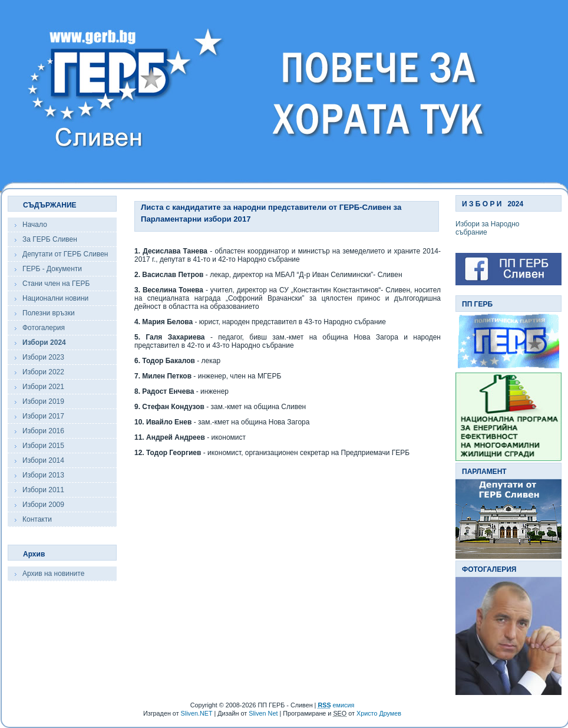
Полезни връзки (49, 313)
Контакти (37, 519)
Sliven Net (263, 713)
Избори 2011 (43, 490)
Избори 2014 (43, 460)
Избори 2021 (43, 387)
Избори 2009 (43, 505)
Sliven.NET (197, 713)
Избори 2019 (43, 401)
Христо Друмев (379, 713)
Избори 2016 (43, 431)
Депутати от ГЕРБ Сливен (65, 254)
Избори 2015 (43, 446)
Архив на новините (53, 574)
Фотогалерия (44, 328)
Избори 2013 (43, 475)
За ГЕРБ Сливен (50, 239)
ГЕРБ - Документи (52, 269)
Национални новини (55, 298)
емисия (336, 705)
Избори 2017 (43, 416)
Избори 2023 (43, 357)
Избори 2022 (43, 372)
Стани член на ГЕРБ (56, 284)
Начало (35, 225)
